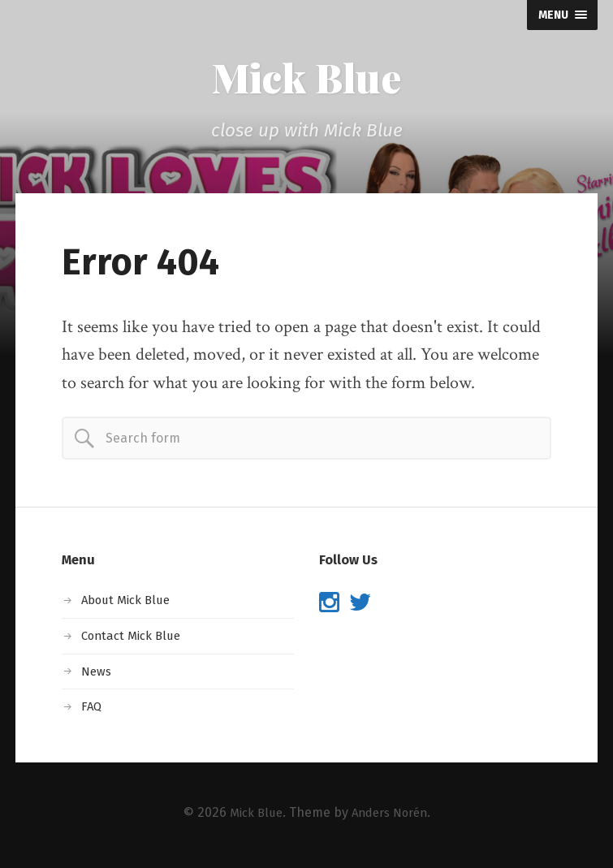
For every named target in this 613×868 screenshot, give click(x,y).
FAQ (92, 710)
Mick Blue (307, 80)
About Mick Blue (129, 604)
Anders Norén (391, 816)
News (98, 675)
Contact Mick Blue (135, 639)
